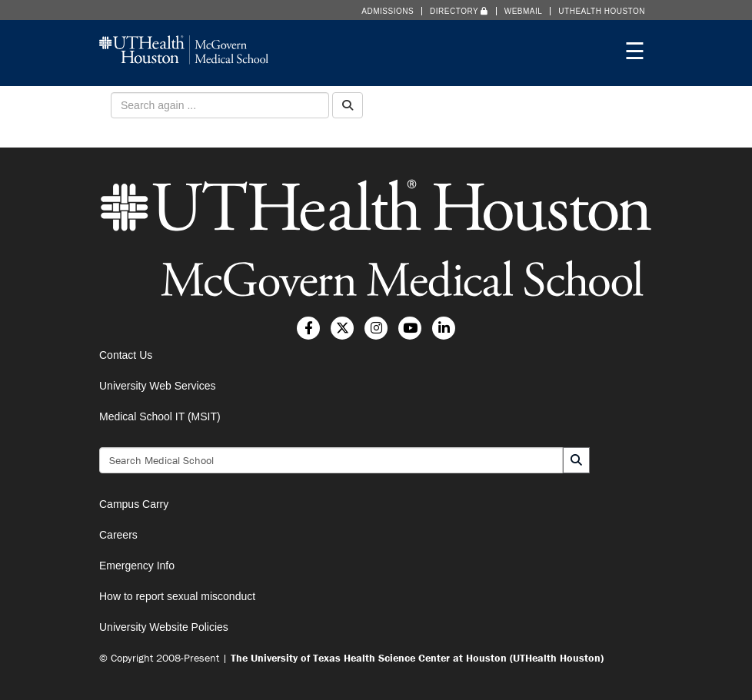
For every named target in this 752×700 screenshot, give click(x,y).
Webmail (524, 11)
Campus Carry (134, 504)
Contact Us (126, 355)
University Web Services (157, 386)
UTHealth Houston (602, 11)
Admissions (388, 11)
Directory (459, 11)
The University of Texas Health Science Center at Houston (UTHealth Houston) (417, 658)
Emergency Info (137, 566)
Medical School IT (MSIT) (160, 416)
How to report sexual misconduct (177, 596)
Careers (118, 535)
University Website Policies (164, 627)
